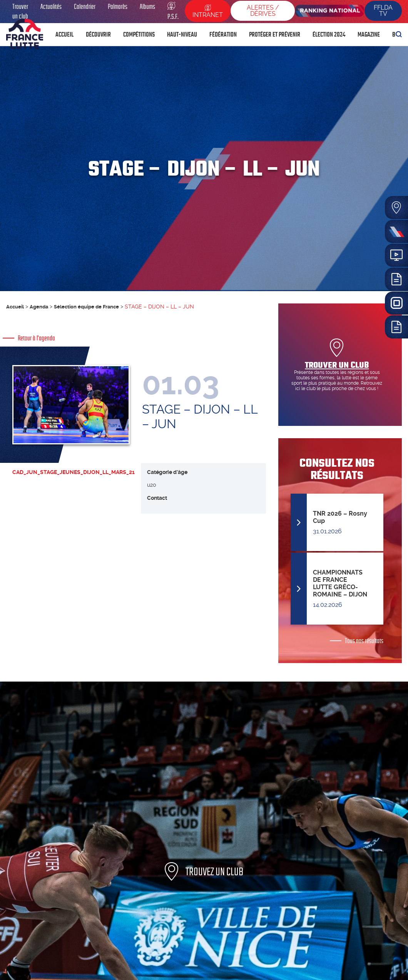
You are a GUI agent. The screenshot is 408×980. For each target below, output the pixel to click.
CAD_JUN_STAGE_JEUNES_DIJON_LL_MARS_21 (74, 480)
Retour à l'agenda (36, 338)
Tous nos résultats (364, 641)
